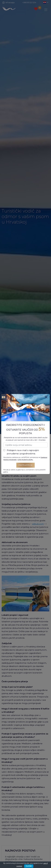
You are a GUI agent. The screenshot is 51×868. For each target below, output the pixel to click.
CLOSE (29, 866)
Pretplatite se (26, 465)
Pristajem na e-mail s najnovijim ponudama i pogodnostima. (23, 452)
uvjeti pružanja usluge (25, 460)
